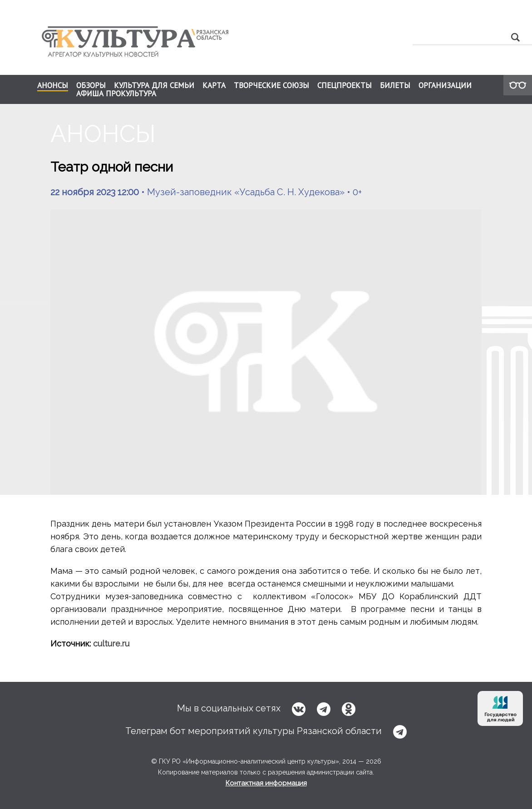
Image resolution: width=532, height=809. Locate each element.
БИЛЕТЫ (395, 85)
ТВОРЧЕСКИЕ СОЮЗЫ (271, 85)
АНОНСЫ (53, 86)
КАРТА (214, 85)
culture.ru (111, 644)
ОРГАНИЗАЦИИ (445, 85)
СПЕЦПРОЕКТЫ (345, 85)
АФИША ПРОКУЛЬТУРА (116, 94)
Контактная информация (266, 783)
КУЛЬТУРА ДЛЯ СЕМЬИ (154, 85)
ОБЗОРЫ (91, 85)
